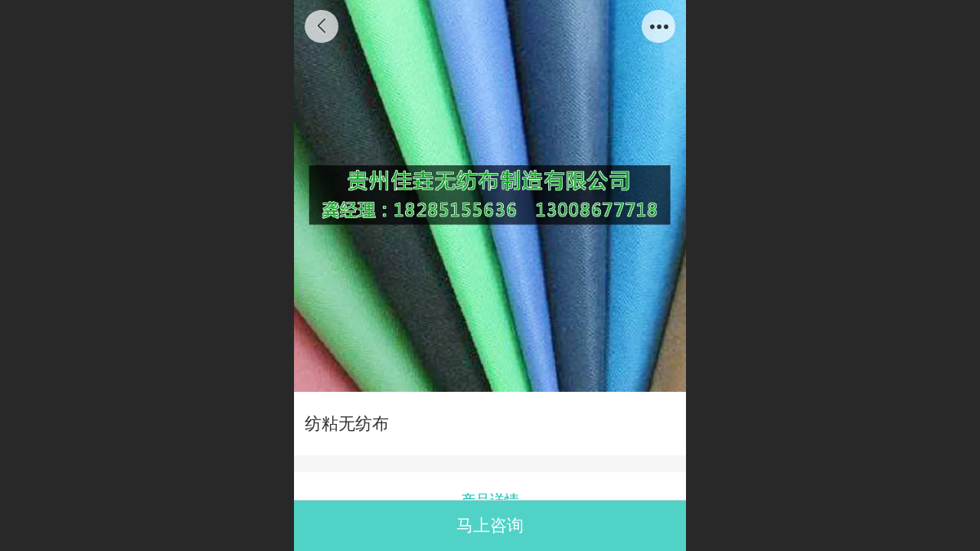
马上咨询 (490, 525)
